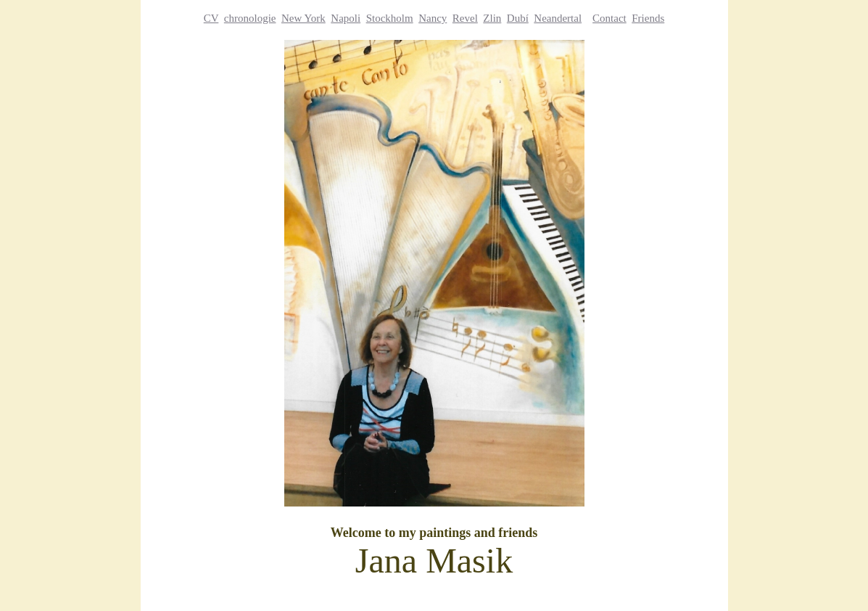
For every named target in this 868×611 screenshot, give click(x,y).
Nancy (433, 18)
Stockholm (390, 18)
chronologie (250, 18)
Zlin (492, 18)
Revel (465, 18)
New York (303, 18)
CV (211, 18)
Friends (648, 18)
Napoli (346, 18)
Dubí (518, 18)
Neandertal (558, 18)
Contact (609, 18)
